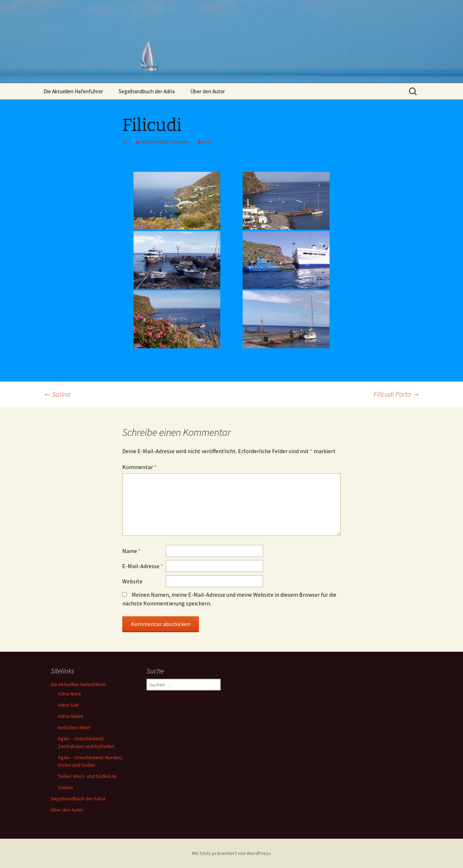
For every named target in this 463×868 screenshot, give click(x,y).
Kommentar (139, 467)
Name (131, 551)
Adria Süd (68, 705)
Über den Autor (208, 91)
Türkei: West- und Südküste (87, 776)
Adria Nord (69, 694)
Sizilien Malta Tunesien (165, 142)
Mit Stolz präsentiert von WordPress (231, 853)
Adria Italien (71, 716)
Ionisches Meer (74, 727)
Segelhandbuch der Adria (147, 91)
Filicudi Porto (397, 394)
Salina (57, 394)
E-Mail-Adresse (143, 566)
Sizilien (65, 787)
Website (132, 581)
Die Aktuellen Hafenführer (73, 91)
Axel (207, 142)
